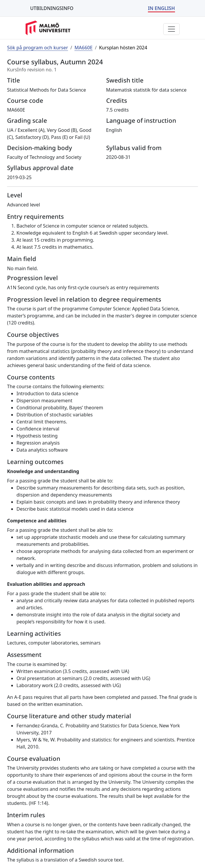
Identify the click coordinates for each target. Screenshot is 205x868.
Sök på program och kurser (37, 48)
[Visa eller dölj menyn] (171, 29)
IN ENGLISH (161, 8)
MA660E (84, 48)
